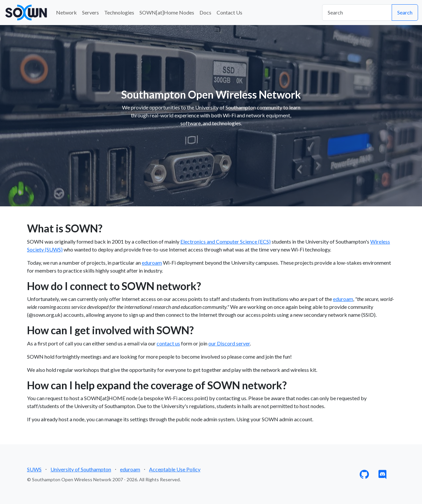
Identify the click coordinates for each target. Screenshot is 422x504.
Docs (205, 12)
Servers (90, 12)
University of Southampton (81, 469)
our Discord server (229, 343)
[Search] (357, 13)
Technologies (119, 12)
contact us (168, 343)
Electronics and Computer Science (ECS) (226, 241)
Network (66, 12)
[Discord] (382, 476)
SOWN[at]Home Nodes (167, 12)
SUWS (34, 469)
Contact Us (229, 12)
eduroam (152, 263)
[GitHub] (364, 476)
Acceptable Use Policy (175, 469)
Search (405, 12)
